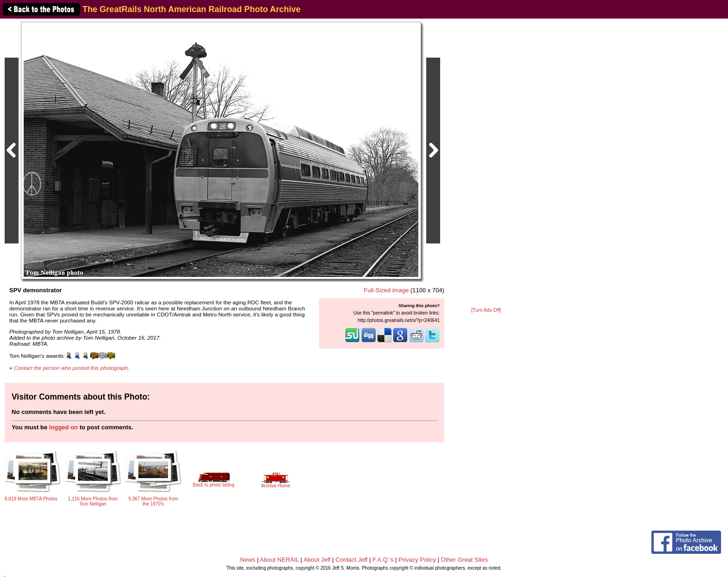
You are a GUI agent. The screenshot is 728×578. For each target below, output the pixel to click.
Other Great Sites (465, 560)
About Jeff (317, 560)
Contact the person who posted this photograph (71, 368)
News (248, 560)
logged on (64, 427)
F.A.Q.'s (383, 560)
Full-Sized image (387, 290)
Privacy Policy (417, 560)
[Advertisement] (486, 164)
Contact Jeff (352, 560)
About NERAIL (279, 560)
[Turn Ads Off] (486, 310)
